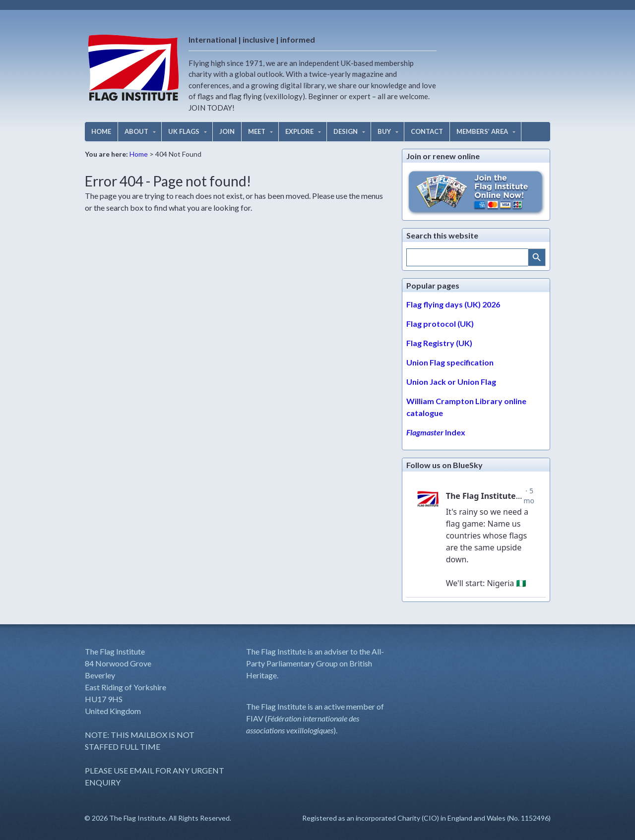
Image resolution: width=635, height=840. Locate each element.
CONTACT (427, 131)
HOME (101, 131)
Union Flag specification (450, 362)
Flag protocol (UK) (440, 324)
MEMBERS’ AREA (482, 131)
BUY (384, 131)
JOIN (227, 131)
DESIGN (346, 131)
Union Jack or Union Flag (451, 382)
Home (139, 154)
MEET (257, 131)
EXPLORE (299, 131)
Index (436, 432)
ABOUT (136, 131)
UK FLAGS (184, 131)
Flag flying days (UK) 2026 (453, 304)
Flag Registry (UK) (439, 343)
